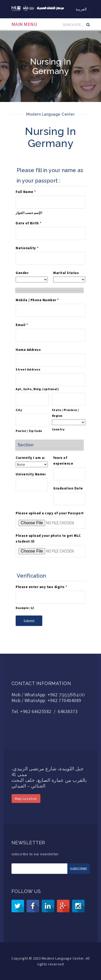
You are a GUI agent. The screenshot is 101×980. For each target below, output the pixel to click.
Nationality (27, 248)
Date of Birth (29, 223)
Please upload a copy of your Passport (50, 513)
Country (58, 429)
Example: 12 (25, 608)
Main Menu (24, 24)
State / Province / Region (66, 413)
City (19, 410)
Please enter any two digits (41, 587)
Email (22, 325)
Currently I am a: (30, 458)
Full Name (26, 192)
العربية (81, 9)
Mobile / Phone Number (37, 300)
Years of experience (63, 461)
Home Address (28, 350)
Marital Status (66, 273)
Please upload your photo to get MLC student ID (48, 539)
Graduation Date (68, 488)
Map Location (26, 799)
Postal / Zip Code (29, 431)
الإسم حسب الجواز (29, 213)
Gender (22, 273)
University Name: (31, 474)
